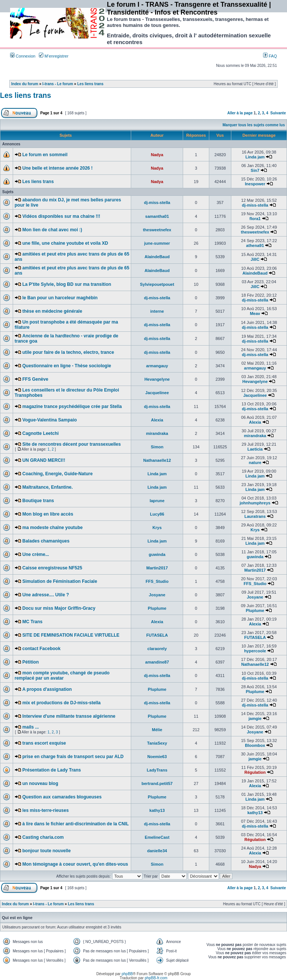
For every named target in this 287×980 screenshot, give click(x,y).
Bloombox (255, 745)
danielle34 (157, 851)
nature (255, 463)
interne (157, 311)
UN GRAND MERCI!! (44, 460)
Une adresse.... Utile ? (46, 595)
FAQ (270, 56)
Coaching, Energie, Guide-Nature (58, 474)
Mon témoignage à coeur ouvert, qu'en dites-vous (75, 864)
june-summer (157, 243)
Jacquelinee (157, 393)
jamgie (255, 718)
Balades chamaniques (46, 541)
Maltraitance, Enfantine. (48, 487)
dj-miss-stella (157, 203)
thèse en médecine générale (52, 311)
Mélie (157, 730)
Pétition (31, 662)
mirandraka (157, 433)
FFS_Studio (157, 581)
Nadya (157, 155)
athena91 (255, 245)
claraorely (157, 649)
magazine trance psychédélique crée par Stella (72, 406)
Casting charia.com (43, 837)
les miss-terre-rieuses (46, 810)
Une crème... (36, 554)
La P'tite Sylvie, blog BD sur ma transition (67, 284)
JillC (255, 259)
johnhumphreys (255, 503)
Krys (157, 528)
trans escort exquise (44, 743)
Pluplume (157, 608)
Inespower (255, 184)
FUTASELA (157, 635)
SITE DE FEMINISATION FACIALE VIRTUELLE (71, 635)
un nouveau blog (40, 783)
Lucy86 (157, 514)
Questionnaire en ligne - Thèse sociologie (67, 366)
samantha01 (157, 216)
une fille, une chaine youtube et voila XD (65, 243)
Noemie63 (157, 757)
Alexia (157, 420)
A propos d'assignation (47, 689)
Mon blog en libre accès (48, 514)
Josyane (157, 595)
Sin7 (255, 170)
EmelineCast (157, 837)
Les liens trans (90, 84)
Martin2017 (157, 568)
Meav (255, 313)
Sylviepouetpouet (157, 284)
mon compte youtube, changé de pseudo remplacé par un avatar (62, 676)
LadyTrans (157, 770)
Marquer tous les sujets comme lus (254, 125)
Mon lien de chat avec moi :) (52, 230)
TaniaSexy (157, 743)
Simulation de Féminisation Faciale (60, 581)
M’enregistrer (54, 56)
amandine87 (157, 662)
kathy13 (157, 810)
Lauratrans (255, 516)
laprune (157, 501)
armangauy (157, 366)
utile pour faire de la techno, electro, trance (68, 352)
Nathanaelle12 (157, 460)
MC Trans (33, 622)
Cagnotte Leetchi (41, 433)
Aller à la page (240, 113)
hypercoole (255, 651)
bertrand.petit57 (157, 783)
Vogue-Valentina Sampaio (50, 420)
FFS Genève (35, 379)
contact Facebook (41, 649)
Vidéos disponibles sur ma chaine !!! (61, 216)
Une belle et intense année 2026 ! (58, 168)
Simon (157, 447)
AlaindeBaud (157, 257)
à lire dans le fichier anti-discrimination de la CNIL (76, 824)
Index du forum (25, 84)
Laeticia (255, 449)
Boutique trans (38, 501)
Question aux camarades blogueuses (62, 797)
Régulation (255, 772)
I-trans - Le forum (58, 84)
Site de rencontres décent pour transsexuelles (72, 444)
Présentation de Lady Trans (52, 770)
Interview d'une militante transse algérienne (69, 716)
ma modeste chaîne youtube (53, 528)
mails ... (31, 727)
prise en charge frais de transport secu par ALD (73, 757)
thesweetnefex (157, 230)
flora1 (255, 219)
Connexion (23, 56)
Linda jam (255, 157)
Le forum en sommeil (45, 155)
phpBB (127, 974)
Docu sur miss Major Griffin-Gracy (59, 608)
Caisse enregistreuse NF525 (52, 568)
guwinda (157, 554)
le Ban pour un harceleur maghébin (60, 298)
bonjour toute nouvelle (47, 851)
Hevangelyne (157, 379)
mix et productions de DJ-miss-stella (61, 703)
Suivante (278, 113)
